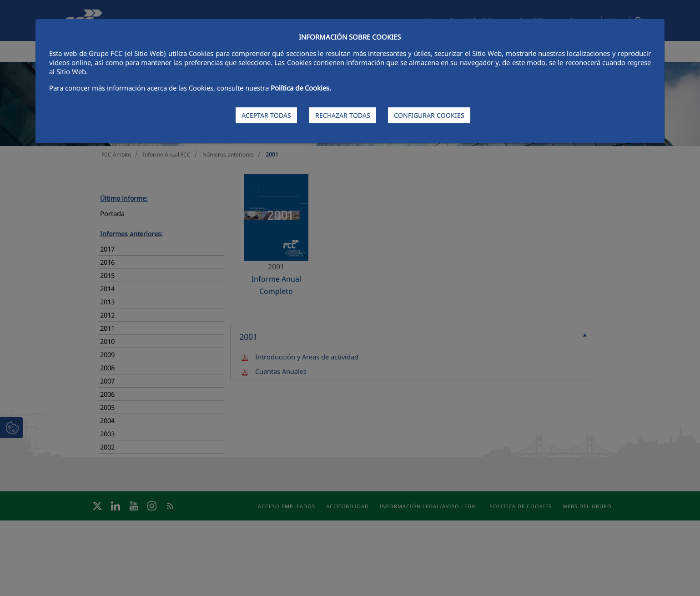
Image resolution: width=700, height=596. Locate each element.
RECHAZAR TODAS (343, 115)
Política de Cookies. (301, 88)
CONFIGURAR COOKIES (429, 115)
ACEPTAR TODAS (266, 115)
